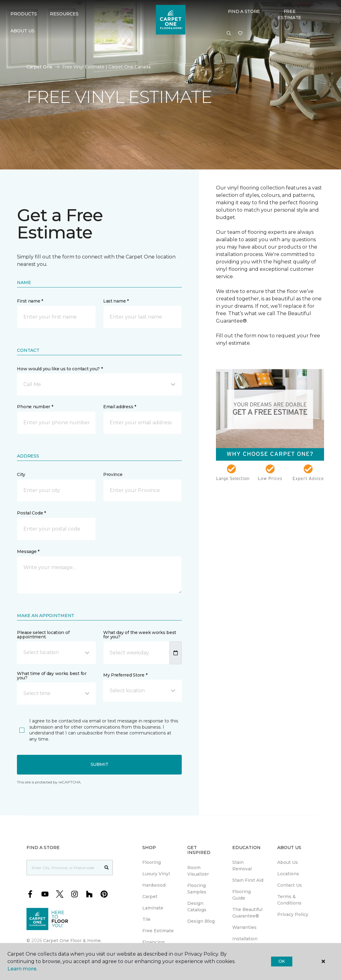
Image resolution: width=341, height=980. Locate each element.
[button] (229, 34)
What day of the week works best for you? (140, 635)
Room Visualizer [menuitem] (198, 871)
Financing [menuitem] (153, 942)
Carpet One (39, 67)
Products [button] (24, 14)
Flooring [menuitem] (152, 862)
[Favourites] (240, 34)
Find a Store (244, 11)
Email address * (120, 407)
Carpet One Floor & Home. (72, 941)
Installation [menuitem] (245, 939)
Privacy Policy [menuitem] (293, 914)
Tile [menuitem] (146, 919)
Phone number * (35, 407)
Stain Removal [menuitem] (242, 866)
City (21, 474)
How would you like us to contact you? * (60, 369)
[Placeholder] (64, 868)
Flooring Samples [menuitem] (197, 889)
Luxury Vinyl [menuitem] (156, 874)
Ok (282, 961)
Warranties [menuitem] (244, 927)
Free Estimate (290, 14)
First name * (30, 301)
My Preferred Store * (125, 675)
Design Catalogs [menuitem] (197, 907)
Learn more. (22, 969)
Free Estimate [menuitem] (158, 931)
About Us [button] (22, 31)
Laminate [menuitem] (153, 908)
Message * (28, 551)
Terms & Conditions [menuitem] (289, 900)
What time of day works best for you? (52, 676)
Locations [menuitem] (288, 874)
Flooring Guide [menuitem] (242, 895)
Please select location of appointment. (43, 635)
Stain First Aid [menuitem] (248, 880)
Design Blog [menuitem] (201, 921)
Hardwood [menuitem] (154, 885)
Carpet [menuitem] (150, 897)
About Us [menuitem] (288, 862)
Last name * (116, 301)
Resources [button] (64, 14)
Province (113, 474)
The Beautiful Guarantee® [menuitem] (247, 913)
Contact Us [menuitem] (290, 885)
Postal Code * (31, 513)
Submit (99, 764)
